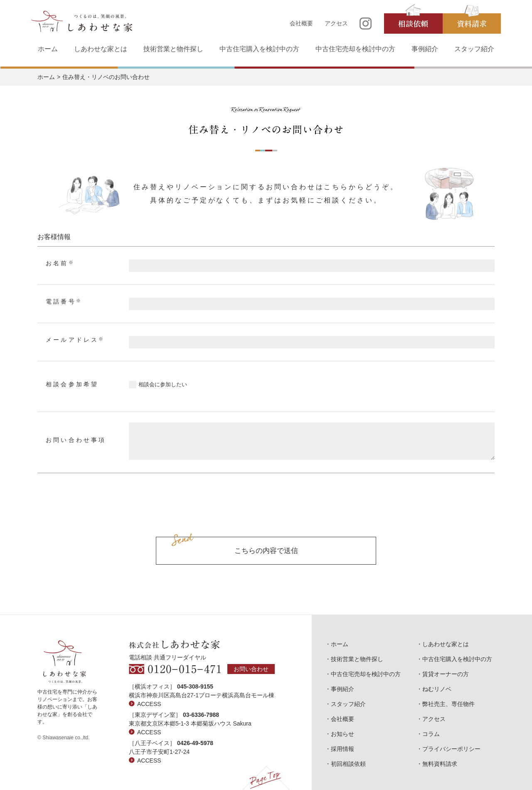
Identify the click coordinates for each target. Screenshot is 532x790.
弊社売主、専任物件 (448, 704)
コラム (431, 734)
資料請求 (472, 23)
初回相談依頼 (348, 764)
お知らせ (342, 734)
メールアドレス (75, 340)
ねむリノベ (437, 689)
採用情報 (342, 749)
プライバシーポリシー (451, 749)
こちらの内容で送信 (266, 551)
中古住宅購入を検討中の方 (259, 49)
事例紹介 (425, 49)
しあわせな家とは (101, 49)
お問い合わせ (251, 669)
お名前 (60, 263)
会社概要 (301, 23)
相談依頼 (413, 23)
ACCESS (149, 704)
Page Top (266, 778)
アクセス (336, 23)
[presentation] (266, 514)
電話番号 (64, 301)
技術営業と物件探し (173, 49)
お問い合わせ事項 (76, 440)
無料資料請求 (440, 764)
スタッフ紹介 (474, 49)
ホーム (48, 49)
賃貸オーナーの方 (446, 674)
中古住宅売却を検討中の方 (355, 49)
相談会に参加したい (163, 384)
